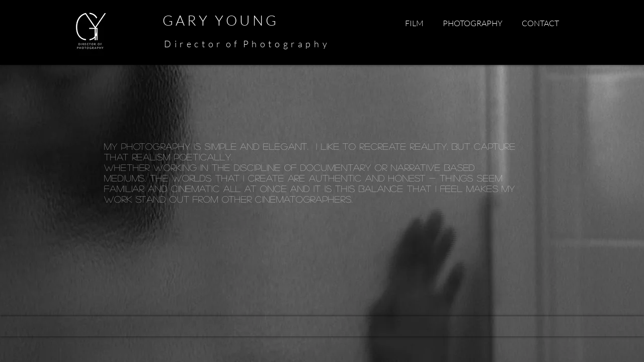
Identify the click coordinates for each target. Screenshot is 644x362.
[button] (414, 23)
